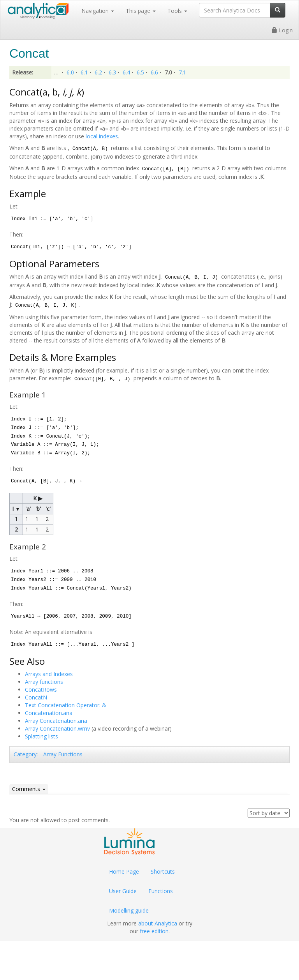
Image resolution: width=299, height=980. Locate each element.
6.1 (84, 72)
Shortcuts (163, 871)
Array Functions (63, 754)
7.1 (182, 72)
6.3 (112, 72)
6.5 (140, 72)
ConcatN (36, 697)
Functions (161, 891)
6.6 (154, 72)
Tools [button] (177, 11)
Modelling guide (129, 910)
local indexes (102, 136)
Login (282, 30)
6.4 (126, 72)
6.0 (70, 72)
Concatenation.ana (49, 713)
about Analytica (158, 923)
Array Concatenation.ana (56, 721)
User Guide (123, 891)
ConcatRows (41, 690)
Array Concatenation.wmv (57, 728)
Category (25, 754)
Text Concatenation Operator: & (66, 705)
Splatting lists (41, 736)
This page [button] (141, 11)
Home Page (124, 871)
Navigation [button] (98, 11)
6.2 (98, 72)
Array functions (44, 682)
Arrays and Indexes (49, 674)
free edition (154, 931)
